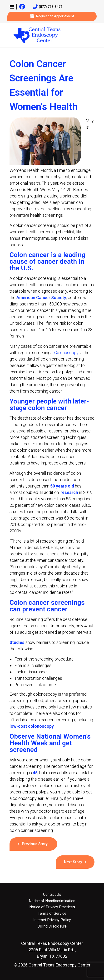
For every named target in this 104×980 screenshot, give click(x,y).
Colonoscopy (66, 353)
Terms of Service (52, 914)
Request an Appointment (52, 16)
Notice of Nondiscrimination (52, 901)
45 (35, 773)
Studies (17, 642)
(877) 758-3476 (48, 7)
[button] (12, 7)
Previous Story (35, 844)
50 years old (62, 486)
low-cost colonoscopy (32, 726)
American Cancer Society (41, 298)
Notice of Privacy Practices (52, 907)
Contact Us (52, 895)
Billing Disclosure (52, 926)
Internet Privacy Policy (52, 920)
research (69, 492)
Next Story (73, 862)
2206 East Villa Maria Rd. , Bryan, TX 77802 (52, 950)
